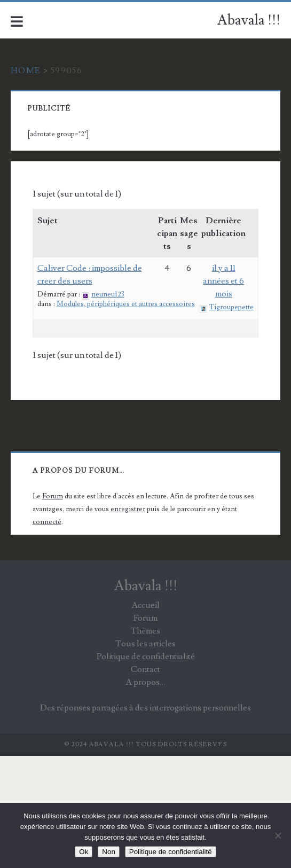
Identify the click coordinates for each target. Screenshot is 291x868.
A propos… (145, 682)
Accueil (145, 605)
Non (108, 852)
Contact (145, 669)
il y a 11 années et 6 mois (223, 281)
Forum (53, 496)
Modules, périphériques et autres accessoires (126, 304)
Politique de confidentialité (146, 656)
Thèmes (145, 631)
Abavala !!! (249, 20)
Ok (84, 852)
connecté (47, 522)
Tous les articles (145, 644)
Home (26, 71)
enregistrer (128, 509)
